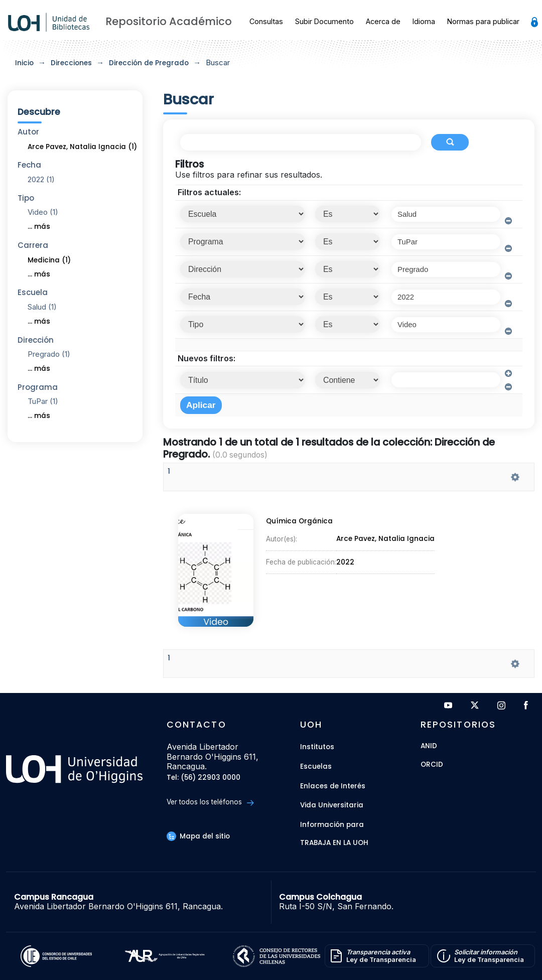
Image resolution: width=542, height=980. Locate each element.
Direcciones (71, 63)
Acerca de (383, 21)
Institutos (317, 747)
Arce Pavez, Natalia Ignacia (386, 543)
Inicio (24, 63)
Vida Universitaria (332, 805)
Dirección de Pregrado (149, 63)
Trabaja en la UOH (334, 843)
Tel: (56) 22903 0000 (204, 778)
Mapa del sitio (198, 836)
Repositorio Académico (169, 21)
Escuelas (316, 766)
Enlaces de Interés (333, 786)
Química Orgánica (298, 527)
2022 (345, 563)
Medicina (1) (49, 260)
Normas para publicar (483, 21)
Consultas (266, 21)
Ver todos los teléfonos (210, 802)
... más (39, 227)
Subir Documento (324, 21)
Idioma (424, 21)
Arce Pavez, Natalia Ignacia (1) (82, 147)
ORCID (432, 765)
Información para (332, 825)
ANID (429, 746)
